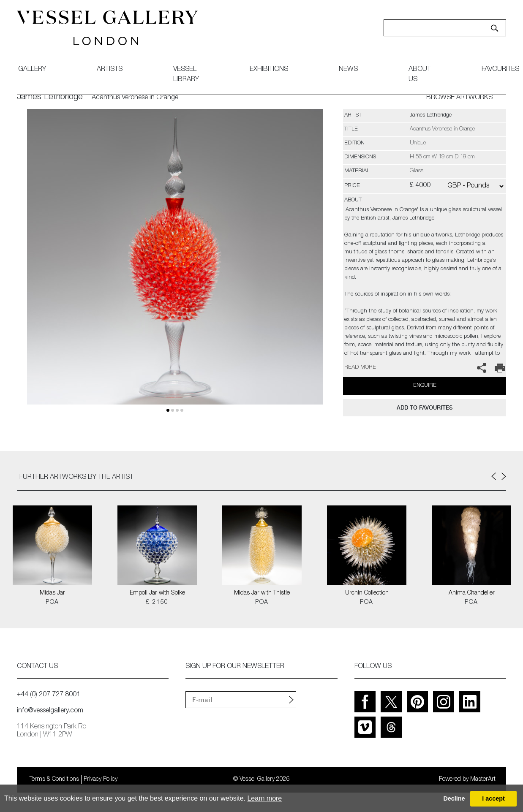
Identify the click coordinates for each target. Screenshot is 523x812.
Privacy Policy (101, 779)
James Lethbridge (50, 98)
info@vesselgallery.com (50, 711)
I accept (493, 798)
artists (110, 70)
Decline (454, 798)
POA (52, 603)
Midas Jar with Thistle (262, 593)
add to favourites (425, 408)
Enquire (425, 386)
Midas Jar (52, 593)
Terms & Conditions (54, 779)
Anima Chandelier (472, 593)
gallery (32, 70)
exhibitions (269, 70)
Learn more (264, 798)
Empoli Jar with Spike (157, 593)
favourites (500, 70)
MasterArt (483, 779)
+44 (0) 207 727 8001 (49, 695)
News (348, 70)
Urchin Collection (367, 593)
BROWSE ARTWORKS (459, 98)
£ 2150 (157, 603)
